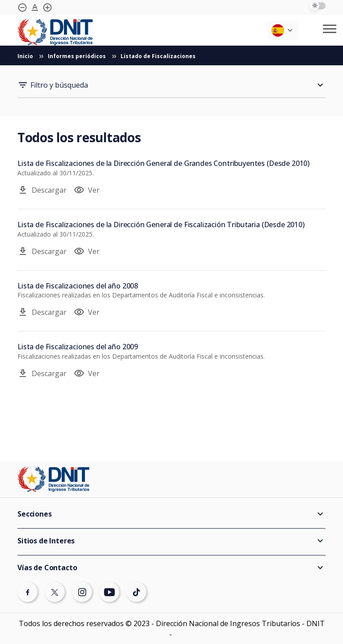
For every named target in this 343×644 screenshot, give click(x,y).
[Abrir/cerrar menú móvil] (330, 29)
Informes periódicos (77, 56)
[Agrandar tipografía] (35, 8)
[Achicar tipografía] (22, 8)
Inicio (26, 56)
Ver (87, 190)
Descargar (42, 190)
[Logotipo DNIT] (55, 32)
